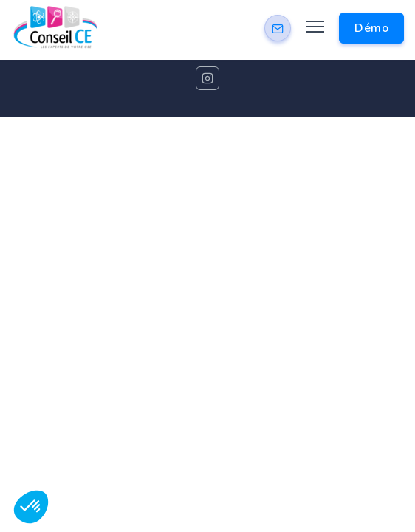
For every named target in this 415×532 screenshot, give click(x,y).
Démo (371, 28)
